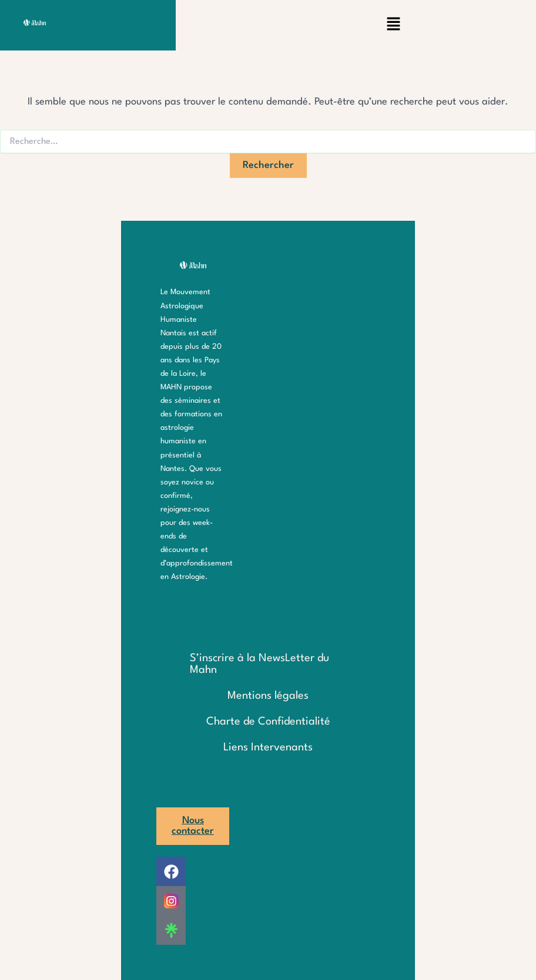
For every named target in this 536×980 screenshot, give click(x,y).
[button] (393, 25)
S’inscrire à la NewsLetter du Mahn (259, 664)
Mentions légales (268, 696)
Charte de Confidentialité (268, 722)
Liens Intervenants (268, 747)
